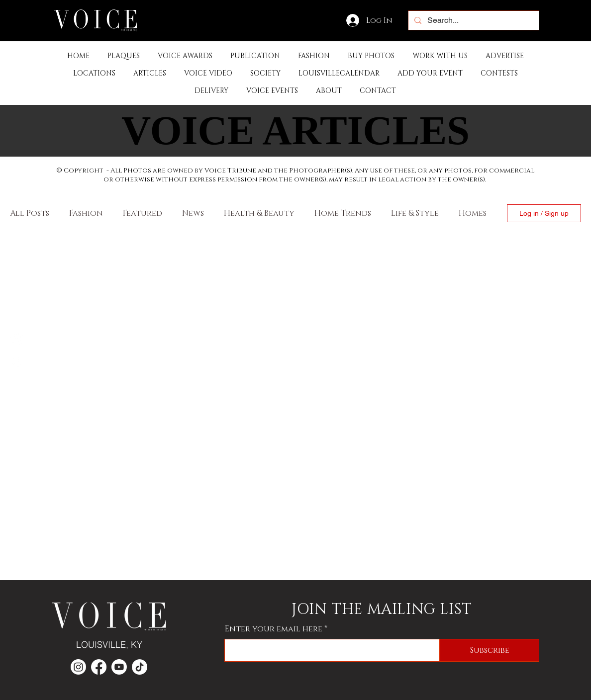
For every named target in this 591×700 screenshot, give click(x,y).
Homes (473, 213)
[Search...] (473, 20)
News (193, 213)
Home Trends (343, 213)
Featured (143, 213)
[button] (255, 56)
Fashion (86, 213)
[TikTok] (140, 667)
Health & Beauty (259, 213)
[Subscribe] (490, 650)
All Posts (30, 213)
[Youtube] (119, 667)
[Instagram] (16, 360)
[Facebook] (16, 340)
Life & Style (415, 213)
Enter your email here (274, 629)
